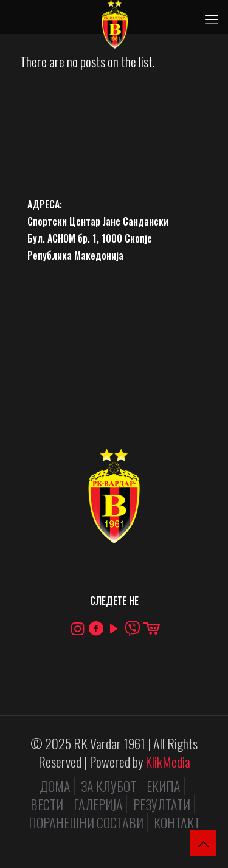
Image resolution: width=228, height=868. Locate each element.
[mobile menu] (212, 18)
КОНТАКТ (177, 822)
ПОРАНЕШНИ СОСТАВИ (86, 822)
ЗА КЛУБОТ (109, 786)
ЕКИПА (164, 786)
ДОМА (55, 786)
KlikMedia (168, 762)
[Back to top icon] (203, 843)
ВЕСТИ (47, 804)
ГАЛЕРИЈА (98, 804)
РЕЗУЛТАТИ (162, 804)
